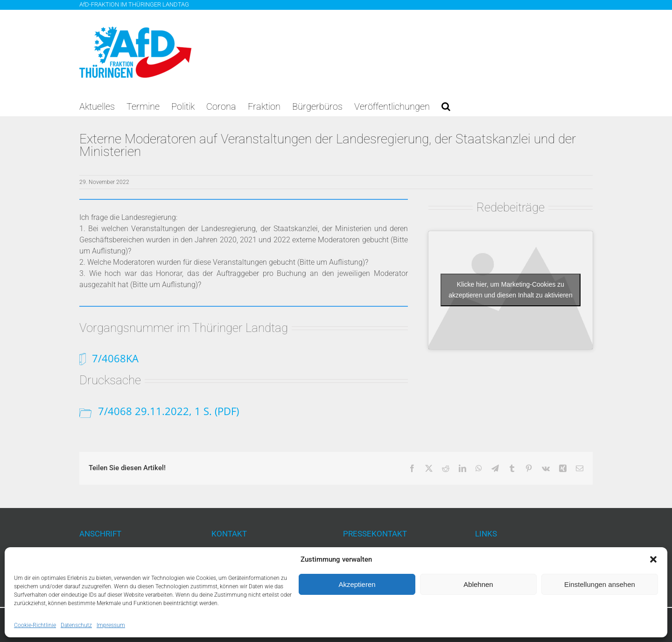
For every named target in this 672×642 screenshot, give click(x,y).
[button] (653, 559)
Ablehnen (478, 584)
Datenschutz (76, 625)
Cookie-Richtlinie (35, 625)
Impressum (111, 625)
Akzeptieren (357, 584)
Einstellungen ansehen (600, 584)
